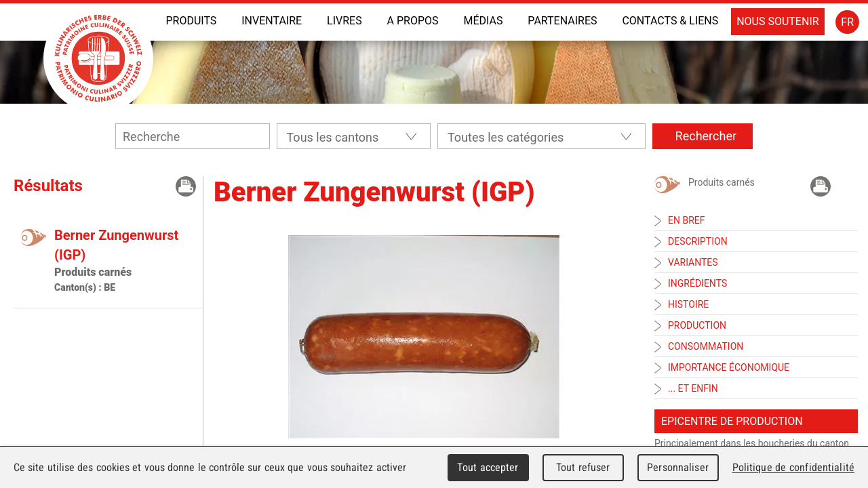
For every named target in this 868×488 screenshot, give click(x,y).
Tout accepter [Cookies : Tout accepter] (488, 467)
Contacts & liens (670, 21)
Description (698, 241)
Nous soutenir (777, 21)
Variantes (693, 262)
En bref (686, 220)
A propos (413, 21)
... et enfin (693, 388)
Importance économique (729, 367)
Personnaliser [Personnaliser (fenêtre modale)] (678, 467)
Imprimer (186, 186)
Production (697, 325)
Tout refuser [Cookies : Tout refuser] (583, 467)
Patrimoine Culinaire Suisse (98, 58)
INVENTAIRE (272, 21)
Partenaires (562, 21)
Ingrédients (697, 283)
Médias (483, 21)
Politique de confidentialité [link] (793, 467)
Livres (344, 21)
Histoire (688, 304)
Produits (191, 21)
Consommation (706, 346)
